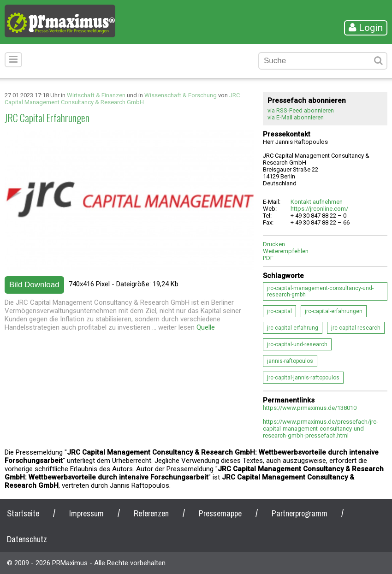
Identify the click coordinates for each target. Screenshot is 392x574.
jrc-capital (279, 311)
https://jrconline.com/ (319, 209)
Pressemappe (220, 513)
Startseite (23, 513)
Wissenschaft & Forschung (181, 95)
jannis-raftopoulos (290, 361)
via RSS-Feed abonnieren (301, 110)
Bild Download (34, 285)
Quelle (206, 327)
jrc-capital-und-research (297, 344)
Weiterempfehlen (286, 251)
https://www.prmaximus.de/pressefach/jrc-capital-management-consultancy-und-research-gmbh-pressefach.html (321, 429)
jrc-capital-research (356, 328)
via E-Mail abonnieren (296, 117)
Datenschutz (27, 539)
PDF (268, 258)
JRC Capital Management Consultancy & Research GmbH (122, 99)
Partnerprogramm (300, 513)
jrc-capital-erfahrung (293, 328)
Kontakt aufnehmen (317, 202)
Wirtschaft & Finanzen (96, 95)
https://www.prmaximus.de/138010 (310, 408)
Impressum (86, 513)
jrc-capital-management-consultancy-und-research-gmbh (320, 291)
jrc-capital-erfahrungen (334, 311)
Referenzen (151, 513)
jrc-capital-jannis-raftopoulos (303, 378)
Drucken (274, 244)
